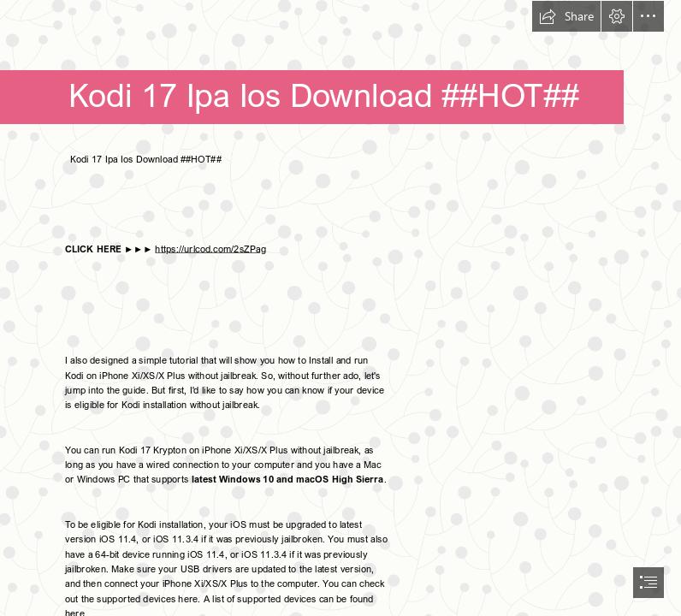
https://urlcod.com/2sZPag (210, 248)
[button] (566, 16)
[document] (340, 308)
